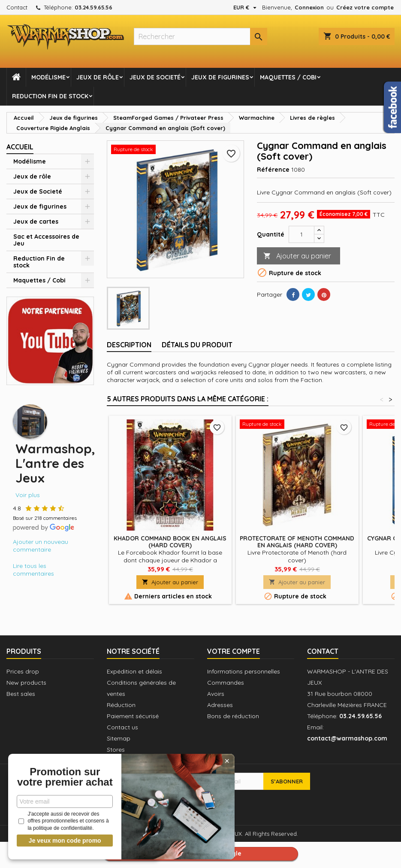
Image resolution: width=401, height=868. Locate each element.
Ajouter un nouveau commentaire (41, 546)
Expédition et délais (134, 671)
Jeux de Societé (155, 77)
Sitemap (119, 738)
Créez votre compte (365, 7)
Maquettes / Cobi (288, 77)
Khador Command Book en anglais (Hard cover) (170, 542)
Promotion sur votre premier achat (64, 772)
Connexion (309, 7)
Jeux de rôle (98, 77)
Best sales (21, 694)
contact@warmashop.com (347, 738)
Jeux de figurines (220, 77)
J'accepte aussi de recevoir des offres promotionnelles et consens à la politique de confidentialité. (64, 821)
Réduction (121, 705)
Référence (273, 170)
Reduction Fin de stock (50, 96)
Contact (17, 7)
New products (26, 683)
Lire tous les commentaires (33, 570)
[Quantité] (302, 234)
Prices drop (23, 671)
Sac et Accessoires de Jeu (46, 240)
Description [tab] (129, 345)
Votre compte (234, 651)
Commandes (226, 683)
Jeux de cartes (36, 222)
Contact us (122, 727)
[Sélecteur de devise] (246, 7)
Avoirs (216, 694)
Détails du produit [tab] (197, 345)
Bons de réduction (233, 716)
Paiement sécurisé (133, 716)
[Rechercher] (201, 36)
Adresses (220, 705)
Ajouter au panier (297, 256)
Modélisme (48, 77)
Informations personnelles (244, 671)
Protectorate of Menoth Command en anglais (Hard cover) (297, 542)
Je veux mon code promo (65, 841)
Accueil (20, 147)
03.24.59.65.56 (93, 7)
